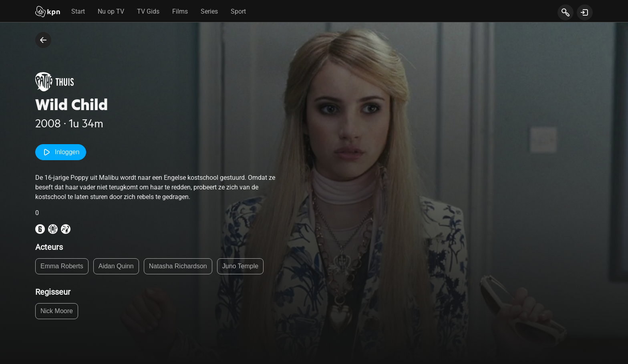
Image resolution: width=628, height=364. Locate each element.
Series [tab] (209, 11)
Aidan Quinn (116, 266)
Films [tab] (180, 11)
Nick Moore (57, 311)
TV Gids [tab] (148, 11)
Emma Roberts (62, 266)
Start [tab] (78, 11)
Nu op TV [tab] (111, 11)
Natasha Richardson (178, 266)
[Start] (48, 12)
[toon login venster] (585, 12)
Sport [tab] (238, 11)
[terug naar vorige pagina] (43, 40)
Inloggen (61, 152)
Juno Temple (240, 266)
